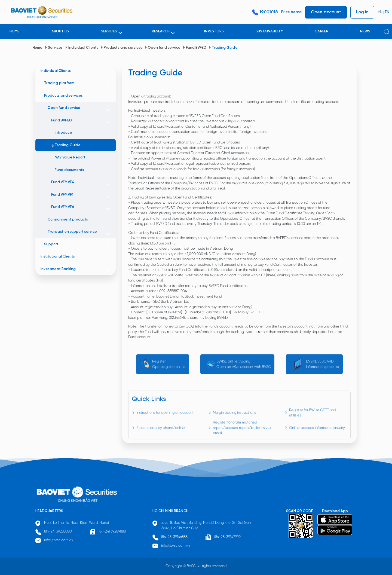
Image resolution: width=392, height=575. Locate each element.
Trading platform (59, 83)
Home (38, 48)
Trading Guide (225, 48)
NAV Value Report (70, 157)
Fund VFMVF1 (62, 195)
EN (387, 12)
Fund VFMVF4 (63, 182)
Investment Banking (58, 269)
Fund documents (69, 170)
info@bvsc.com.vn (59, 540)
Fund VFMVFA (63, 207)
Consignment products (68, 220)
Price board (291, 12)
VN (380, 12)
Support (51, 244)
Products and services (123, 48)
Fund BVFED (196, 48)
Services (55, 48)
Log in (362, 12)
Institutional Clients (58, 257)
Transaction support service (72, 232)
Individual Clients (83, 48)
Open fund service (164, 48)
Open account (326, 12)
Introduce (63, 133)
